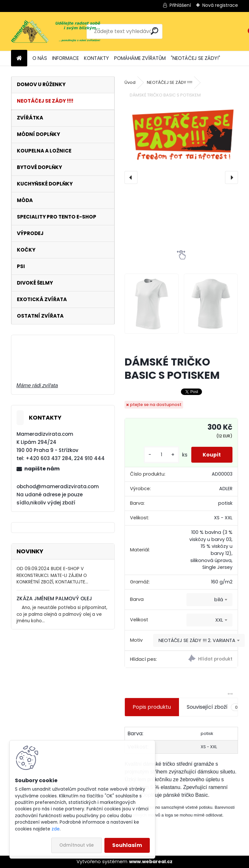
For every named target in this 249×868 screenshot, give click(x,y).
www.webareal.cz (151, 862)
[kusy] (158, 455)
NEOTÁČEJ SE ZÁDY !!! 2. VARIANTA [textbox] (197, 640)
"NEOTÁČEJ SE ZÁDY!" (196, 58)
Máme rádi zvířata (37, 385)
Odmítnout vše (77, 845)
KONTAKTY (96, 58)
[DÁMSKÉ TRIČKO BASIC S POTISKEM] (181, 134)
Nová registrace (220, 5)
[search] (154, 31)
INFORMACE (65, 58)
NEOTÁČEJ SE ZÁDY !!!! (170, 82)
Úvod (130, 82)
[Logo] (56, 31)
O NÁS (40, 58)
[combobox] (209, 600)
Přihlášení (180, 5)
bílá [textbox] (219, 600)
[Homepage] (19, 58)
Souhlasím (127, 845)
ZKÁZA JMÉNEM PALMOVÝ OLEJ (54, 598)
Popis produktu (152, 707)
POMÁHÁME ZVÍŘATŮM (140, 58)
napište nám (42, 469)
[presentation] (131, 177)
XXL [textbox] (219, 620)
